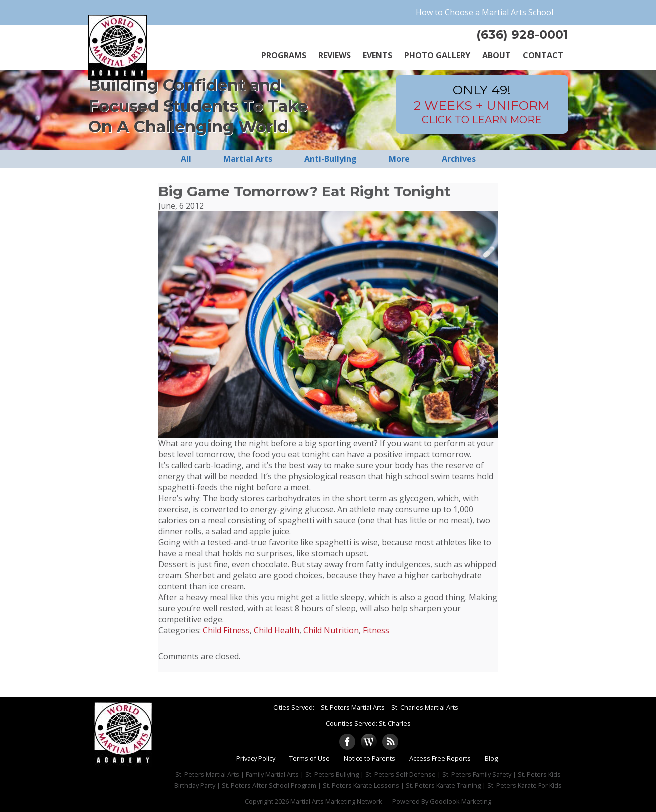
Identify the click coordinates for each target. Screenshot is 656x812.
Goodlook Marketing (460, 801)
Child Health (277, 630)
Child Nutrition (331, 630)
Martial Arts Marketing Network (336, 801)
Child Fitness (226, 630)
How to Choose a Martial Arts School (484, 12)
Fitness (376, 630)
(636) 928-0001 (522, 35)
